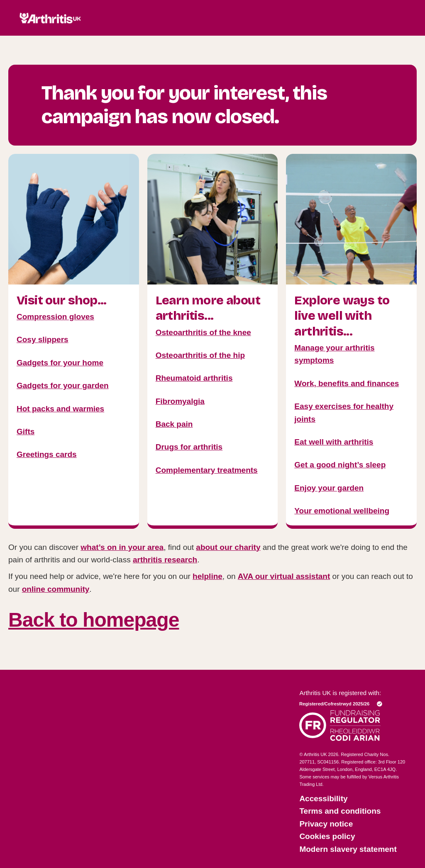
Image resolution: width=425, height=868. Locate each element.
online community (56, 589)
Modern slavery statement (348, 849)
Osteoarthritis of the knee (203, 332)
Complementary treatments (207, 470)
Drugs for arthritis (189, 447)
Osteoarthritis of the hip (200, 355)
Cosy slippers (43, 339)
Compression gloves (55, 317)
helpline (208, 576)
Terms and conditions (340, 811)
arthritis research (165, 560)
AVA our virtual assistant (284, 576)
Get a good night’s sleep (340, 465)
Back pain (174, 424)
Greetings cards (47, 454)
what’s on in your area (122, 547)
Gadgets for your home (60, 363)
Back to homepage (94, 620)
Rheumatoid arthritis (194, 378)
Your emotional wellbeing (342, 511)
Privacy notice (326, 824)
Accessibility (323, 799)
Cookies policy (327, 836)
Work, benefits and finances (347, 383)
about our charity (228, 547)
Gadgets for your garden (63, 385)
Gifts (26, 432)
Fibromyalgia (180, 401)
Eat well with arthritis (334, 442)
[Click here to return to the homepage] (50, 32)
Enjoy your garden (329, 488)
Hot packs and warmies (60, 409)
